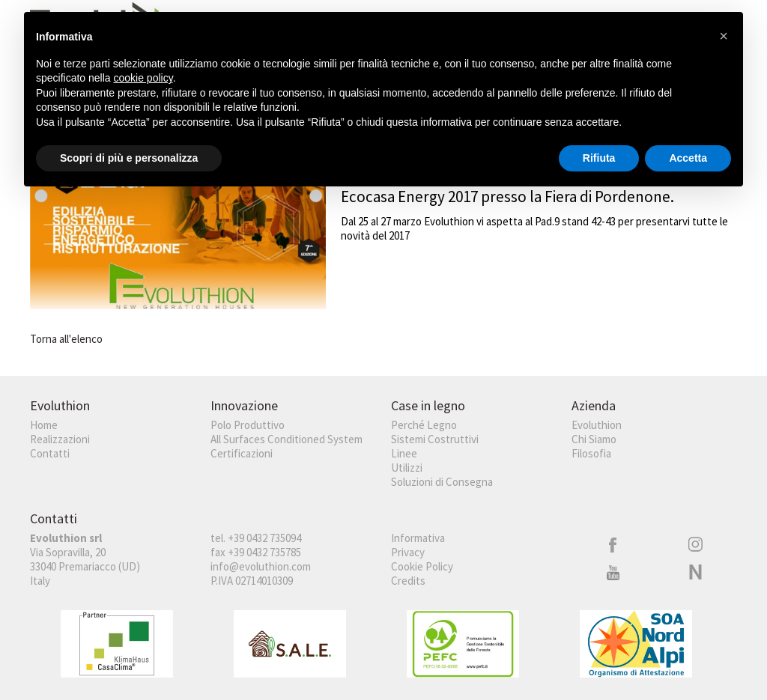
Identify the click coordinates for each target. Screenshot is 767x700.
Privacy (408, 552)
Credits (408, 581)
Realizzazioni (60, 439)
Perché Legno (424, 425)
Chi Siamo (594, 439)
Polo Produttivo (248, 425)
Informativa (418, 538)
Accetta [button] (688, 158)
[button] (724, 36)
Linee (404, 453)
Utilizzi (407, 468)
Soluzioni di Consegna (442, 482)
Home (44, 425)
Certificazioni (242, 453)
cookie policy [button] (143, 78)
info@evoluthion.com (261, 566)
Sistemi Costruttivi (435, 439)
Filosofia (591, 453)
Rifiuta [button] (599, 158)
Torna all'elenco (66, 339)
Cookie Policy (422, 566)
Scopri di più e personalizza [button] (129, 158)
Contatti (50, 453)
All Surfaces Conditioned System (287, 439)
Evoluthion (597, 425)
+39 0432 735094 (264, 538)
